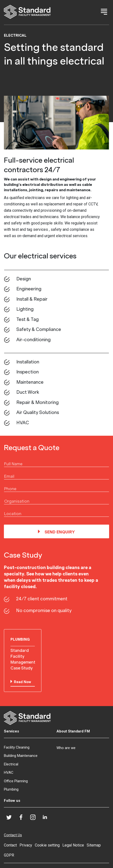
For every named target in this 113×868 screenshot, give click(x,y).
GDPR (9, 855)
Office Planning (16, 781)
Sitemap (94, 845)
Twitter (11, 819)
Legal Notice (73, 845)
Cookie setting (47, 845)
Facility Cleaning (17, 747)
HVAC (9, 773)
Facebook (23, 819)
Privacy (26, 845)
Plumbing (11, 789)
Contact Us (13, 835)
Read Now (23, 682)
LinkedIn (47, 819)
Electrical (11, 764)
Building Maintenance (21, 756)
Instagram (35, 819)
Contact (10, 845)
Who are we (66, 748)
